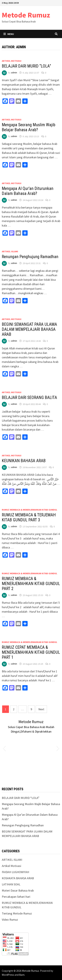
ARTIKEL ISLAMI (10, 251)
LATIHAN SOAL (11, 884)
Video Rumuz (10, 920)
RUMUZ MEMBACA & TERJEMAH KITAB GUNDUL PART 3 (29, 517)
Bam (22, 975)
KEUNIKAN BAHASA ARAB (24, 461)
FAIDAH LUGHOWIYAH (15, 872)
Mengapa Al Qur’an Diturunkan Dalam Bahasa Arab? (28, 191)
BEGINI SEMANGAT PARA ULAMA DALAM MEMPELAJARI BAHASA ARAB (29, 329)
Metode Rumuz (26, 15)
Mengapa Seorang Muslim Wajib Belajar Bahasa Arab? (29, 127)
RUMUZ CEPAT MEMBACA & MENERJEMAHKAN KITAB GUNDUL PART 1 (31, 652)
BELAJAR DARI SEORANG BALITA (29, 398)
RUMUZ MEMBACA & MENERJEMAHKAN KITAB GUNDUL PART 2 (31, 584)
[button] (4, 748)
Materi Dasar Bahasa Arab (18, 890)
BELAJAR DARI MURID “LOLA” (26, 66)
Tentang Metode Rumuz (17, 913)
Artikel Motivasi (12, 61)
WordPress (8, 975)
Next (41, 709)
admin (14, 73)
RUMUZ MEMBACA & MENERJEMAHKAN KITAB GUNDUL (30, 510)
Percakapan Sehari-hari (16, 897)
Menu (9, 34)
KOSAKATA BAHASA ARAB (18, 878)
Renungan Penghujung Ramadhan (30, 257)
